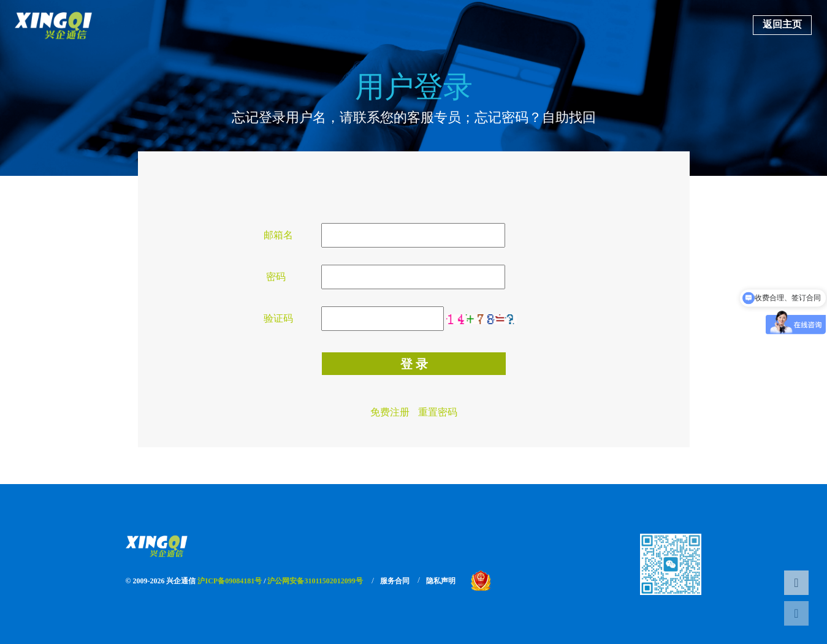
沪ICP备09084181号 (230, 581)
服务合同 (395, 581)
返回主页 (782, 24)
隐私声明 (441, 581)
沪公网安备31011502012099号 (315, 581)
